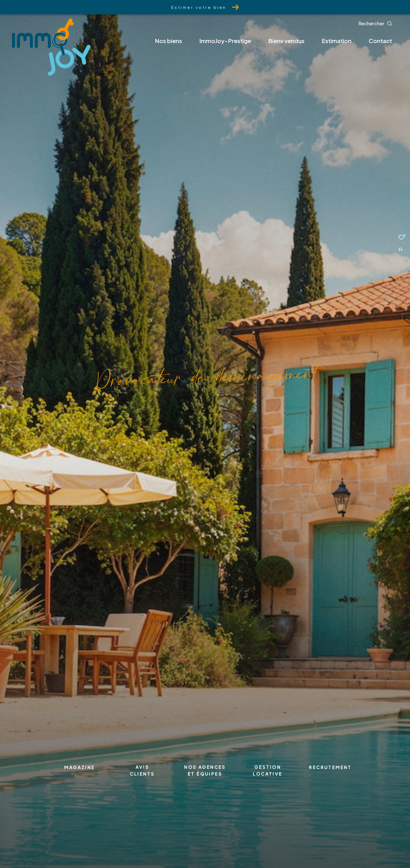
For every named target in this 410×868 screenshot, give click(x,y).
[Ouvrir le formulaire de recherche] (387, 23)
